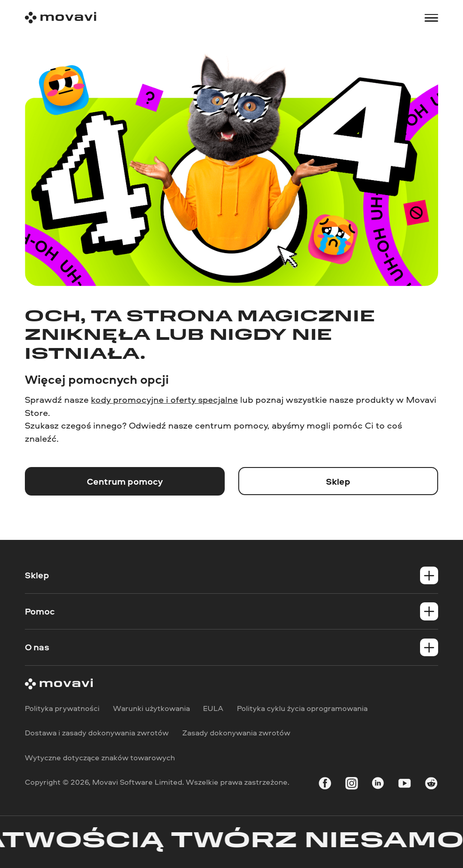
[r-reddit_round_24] (431, 785)
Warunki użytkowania (151, 708)
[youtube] (404, 785)
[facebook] (325, 785)
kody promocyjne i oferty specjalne (164, 399)
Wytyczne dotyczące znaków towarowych (100, 757)
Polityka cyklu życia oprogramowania (302, 708)
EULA (213, 708)
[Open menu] (431, 18)
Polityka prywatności (62, 708)
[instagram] (352, 785)
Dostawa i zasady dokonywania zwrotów (97, 733)
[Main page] (61, 18)
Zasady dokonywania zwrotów (236, 733)
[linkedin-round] (378, 785)
